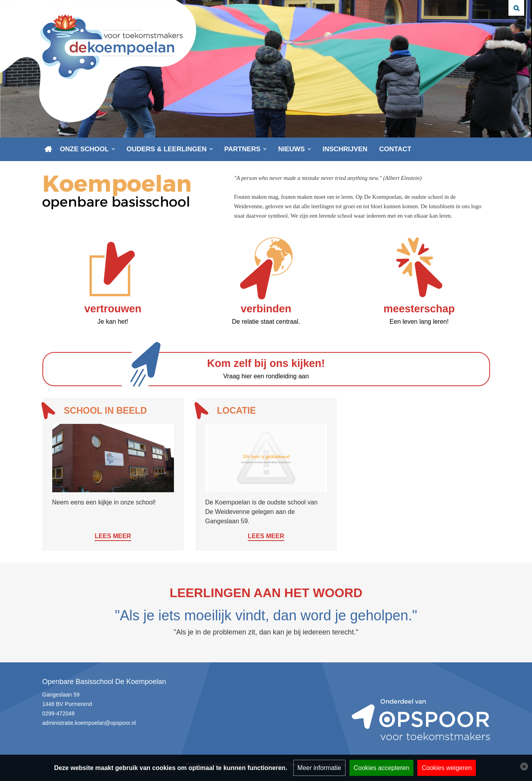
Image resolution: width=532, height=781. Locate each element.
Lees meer (113, 536)
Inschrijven (345, 149)
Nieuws (291, 149)
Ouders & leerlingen (166, 149)
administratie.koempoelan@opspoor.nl (89, 723)
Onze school (85, 149)
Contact (395, 149)
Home (48, 149)
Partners (242, 149)
